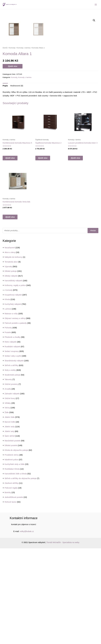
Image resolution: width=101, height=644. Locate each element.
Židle (7, 508)
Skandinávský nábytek (14, 456)
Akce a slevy (10, 348)
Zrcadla (8, 485)
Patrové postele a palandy (16, 419)
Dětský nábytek (11, 372)
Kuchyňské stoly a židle (14, 560)
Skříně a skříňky (11, 461)
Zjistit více (13, 162)
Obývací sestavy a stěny (15, 414)
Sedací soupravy (12, 447)
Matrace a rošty (11, 409)
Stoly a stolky (10, 466)
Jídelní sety (9, 527)
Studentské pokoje (12, 471)
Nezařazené (10, 343)
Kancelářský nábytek (13, 376)
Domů (5, 143)
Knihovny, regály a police (15, 381)
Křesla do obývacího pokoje (16, 546)
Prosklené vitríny (12, 551)
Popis (5, 181)
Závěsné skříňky (11, 579)
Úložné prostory (11, 480)
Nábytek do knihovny (13, 353)
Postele (8, 428)
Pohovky (8, 423)
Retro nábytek (10, 438)
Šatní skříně (10, 532)
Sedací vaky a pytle (13, 452)
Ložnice (8, 405)
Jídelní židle (10, 513)
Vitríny (7, 503)
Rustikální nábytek (12, 442)
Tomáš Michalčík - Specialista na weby (63, 638)
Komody (9, 386)
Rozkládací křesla (12, 565)
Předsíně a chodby (12, 433)
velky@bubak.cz (27, 627)
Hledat (93, 326)
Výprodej (8, 362)
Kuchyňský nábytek (13, 400)
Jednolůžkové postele (14, 593)
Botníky (8, 588)
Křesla (7, 395)
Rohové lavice (11, 598)
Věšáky (8, 499)
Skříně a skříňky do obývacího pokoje (20, 574)
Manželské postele (12, 536)
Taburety (8, 475)
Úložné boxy (10, 494)
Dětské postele (11, 541)
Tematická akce (11, 357)
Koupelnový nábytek (13, 390)
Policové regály (11, 584)
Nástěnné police (11, 555)
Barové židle (10, 518)
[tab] (5, 182)
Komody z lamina (23, 143)
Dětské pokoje (11, 367)
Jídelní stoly (10, 522)
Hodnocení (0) (17, 181)
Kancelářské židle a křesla (16, 569)
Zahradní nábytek (12, 489)
